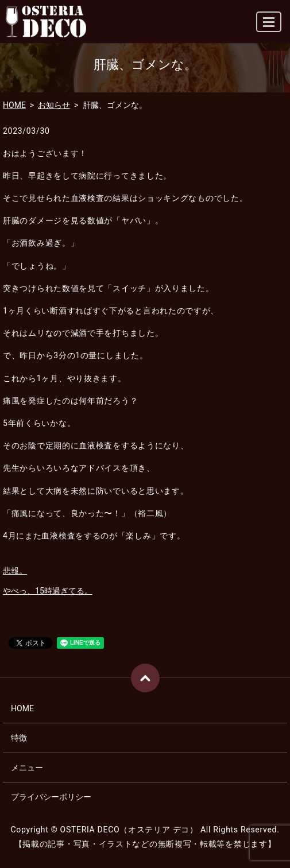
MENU (269, 27)
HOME (14, 105)
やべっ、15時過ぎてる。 (48, 591)
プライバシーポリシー (51, 797)
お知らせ (54, 105)
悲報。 (15, 571)
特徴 (19, 738)
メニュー (27, 768)
